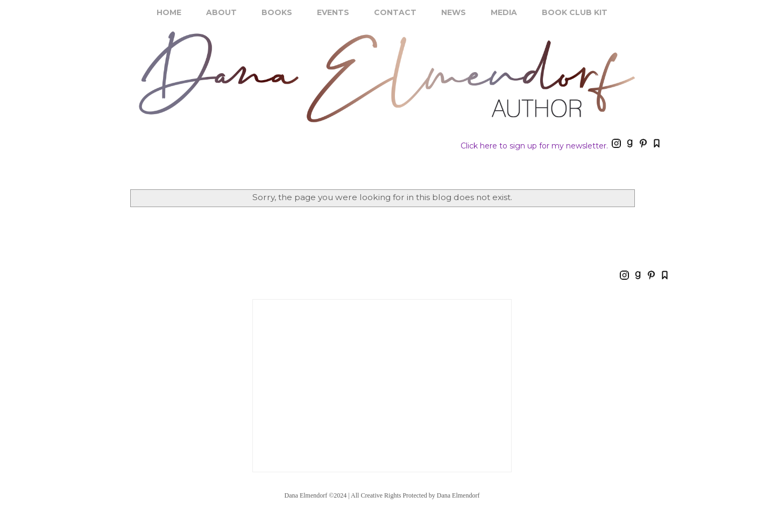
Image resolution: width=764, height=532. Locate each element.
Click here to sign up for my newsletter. (534, 146)
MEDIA (504, 12)
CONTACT (395, 12)
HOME (169, 12)
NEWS (454, 12)
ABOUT (221, 12)
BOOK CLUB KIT (575, 12)
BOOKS (277, 12)
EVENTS (333, 12)
